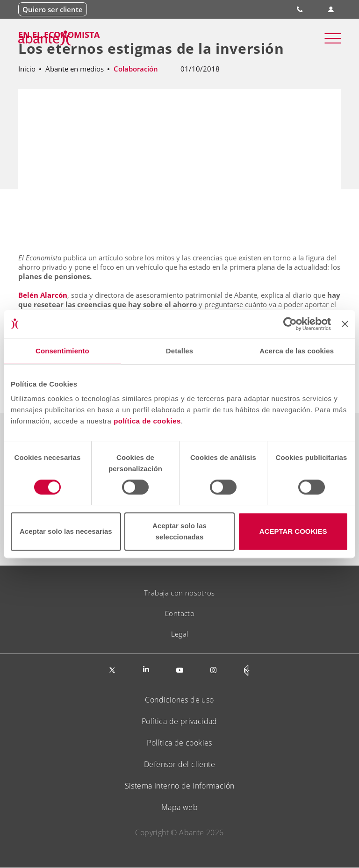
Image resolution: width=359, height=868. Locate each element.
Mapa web (179, 807)
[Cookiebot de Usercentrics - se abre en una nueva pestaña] (290, 324)
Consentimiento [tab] (62, 351)
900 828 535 (301, 9)
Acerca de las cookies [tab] (297, 351)
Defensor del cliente (179, 764)
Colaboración (136, 69)
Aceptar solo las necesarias (66, 531)
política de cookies (147, 421)
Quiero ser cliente (53, 9)
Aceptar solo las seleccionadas (179, 531)
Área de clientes (331, 10)
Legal (180, 634)
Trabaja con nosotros (179, 593)
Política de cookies (179, 743)
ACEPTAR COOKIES (293, 531)
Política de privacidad (179, 721)
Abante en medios (75, 69)
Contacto (179, 613)
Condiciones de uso (179, 700)
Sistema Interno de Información (180, 786)
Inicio (27, 69)
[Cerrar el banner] (345, 324)
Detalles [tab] (179, 351)
